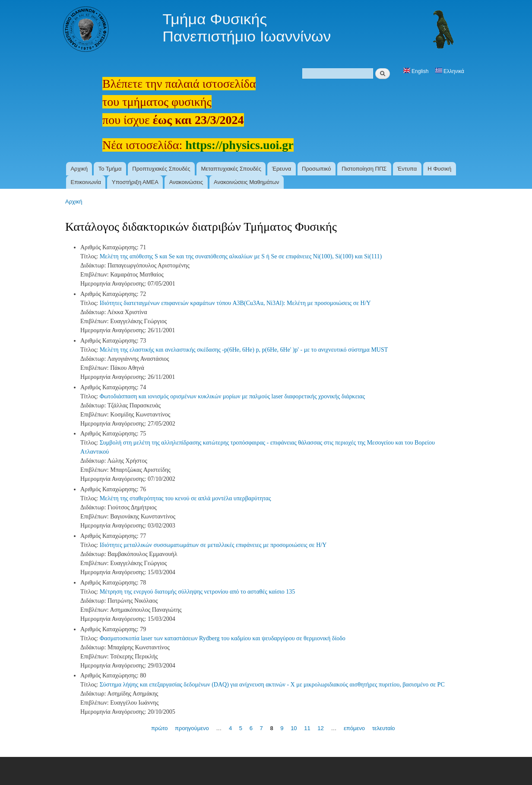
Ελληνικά (450, 71)
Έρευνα (282, 169)
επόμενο (354, 728)
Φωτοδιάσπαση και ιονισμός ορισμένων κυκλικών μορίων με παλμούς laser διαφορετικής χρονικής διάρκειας (232, 396)
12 (320, 728)
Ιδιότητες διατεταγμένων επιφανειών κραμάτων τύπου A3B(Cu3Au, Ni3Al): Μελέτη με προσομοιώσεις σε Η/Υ (235, 303)
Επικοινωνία (86, 182)
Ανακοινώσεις (186, 182)
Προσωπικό (316, 169)
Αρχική (79, 169)
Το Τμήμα (110, 169)
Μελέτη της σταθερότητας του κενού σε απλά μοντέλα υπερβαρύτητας (185, 498)
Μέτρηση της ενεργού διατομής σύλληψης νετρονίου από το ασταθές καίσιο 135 (198, 592)
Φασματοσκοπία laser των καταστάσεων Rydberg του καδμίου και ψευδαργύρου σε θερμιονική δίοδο (223, 638)
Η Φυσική (439, 169)
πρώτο (160, 728)
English (416, 71)
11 (307, 728)
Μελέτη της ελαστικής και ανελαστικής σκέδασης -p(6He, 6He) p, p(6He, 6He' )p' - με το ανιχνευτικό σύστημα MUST (244, 350)
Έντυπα (407, 169)
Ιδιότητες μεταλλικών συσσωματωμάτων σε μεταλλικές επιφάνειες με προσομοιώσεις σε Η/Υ (213, 545)
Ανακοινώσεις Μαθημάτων (247, 182)
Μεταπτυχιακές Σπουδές (231, 169)
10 (294, 728)
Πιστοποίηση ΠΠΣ (364, 169)
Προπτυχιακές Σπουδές (161, 169)
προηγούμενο (192, 728)
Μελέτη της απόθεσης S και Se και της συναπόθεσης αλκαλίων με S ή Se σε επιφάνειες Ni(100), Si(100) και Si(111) (241, 256)
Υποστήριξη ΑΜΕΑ (135, 182)
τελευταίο (384, 728)
